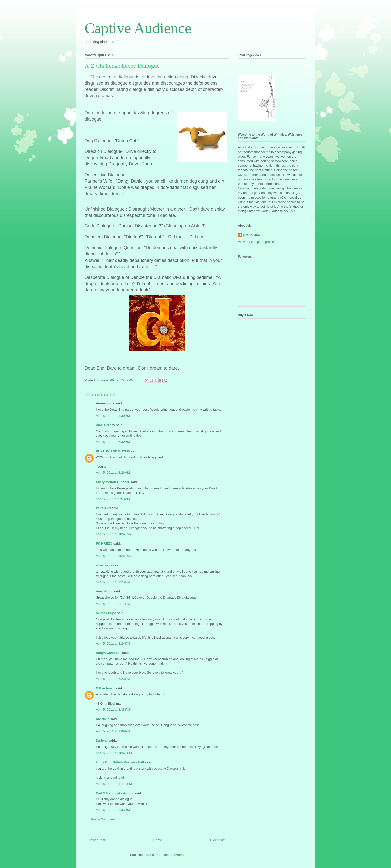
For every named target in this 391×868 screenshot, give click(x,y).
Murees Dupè (106, 613)
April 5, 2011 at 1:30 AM (113, 416)
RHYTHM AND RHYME (113, 451)
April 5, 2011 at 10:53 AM (114, 556)
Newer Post (97, 840)
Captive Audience (138, 28)
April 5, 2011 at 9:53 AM (113, 499)
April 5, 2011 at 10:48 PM (114, 753)
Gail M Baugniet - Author (115, 793)
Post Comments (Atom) (167, 855)
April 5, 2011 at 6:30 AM (113, 442)
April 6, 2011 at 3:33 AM (113, 810)
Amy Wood (104, 591)
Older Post (218, 840)
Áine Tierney (105, 425)
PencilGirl (103, 508)
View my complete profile (256, 242)
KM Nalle (103, 719)
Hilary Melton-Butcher (113, 482)
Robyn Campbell (109, 653)
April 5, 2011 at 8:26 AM (113, 472)
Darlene (102, 741)
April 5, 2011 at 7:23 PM (113, 679)
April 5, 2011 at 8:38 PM (113, 709)
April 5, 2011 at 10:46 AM (114, 534)
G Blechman (105, 688)
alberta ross (105, 565)
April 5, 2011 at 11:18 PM (114, 784)
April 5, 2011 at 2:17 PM (113, 604)
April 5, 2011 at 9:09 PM (113, 731)
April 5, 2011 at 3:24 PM (113, 643)
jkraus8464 (251, 235)
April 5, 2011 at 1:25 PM (113, 582)
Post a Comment (103, 819)
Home (158, 840)
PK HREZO (104, 543)
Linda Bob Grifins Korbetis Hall (120, 762)
